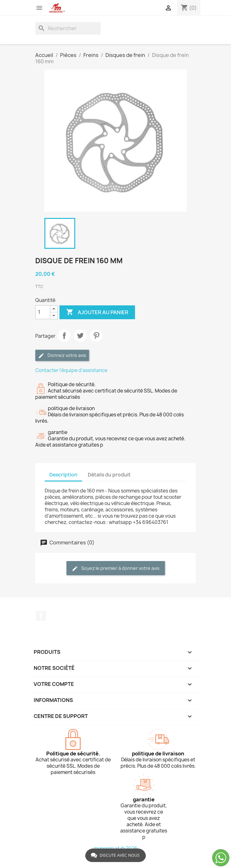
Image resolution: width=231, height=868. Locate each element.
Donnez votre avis (62, 356)
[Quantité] (43, 312)
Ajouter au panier (97, 312)
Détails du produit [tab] (109, 475)
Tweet (80, 336)
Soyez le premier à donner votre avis (116, 568)
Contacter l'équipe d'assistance (71, 370)
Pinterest (96, 336)
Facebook (41, 616)
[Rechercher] (68, 28)
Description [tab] (63, 475)
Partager (64, 336)
